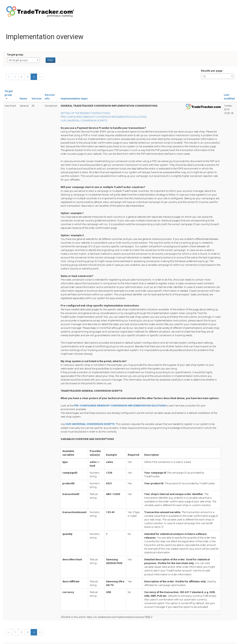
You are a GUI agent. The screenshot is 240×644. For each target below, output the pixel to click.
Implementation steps (74, 99)
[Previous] (9, 77)
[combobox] (23, 60)
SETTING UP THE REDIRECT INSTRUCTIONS (85, 113)
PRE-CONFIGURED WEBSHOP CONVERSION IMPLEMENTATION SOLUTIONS (104, 117)
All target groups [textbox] (18, 60)
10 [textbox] (204, 76)
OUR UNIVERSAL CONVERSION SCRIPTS (84, 121)
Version (37, 99)
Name (23, 99)
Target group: (15, 55)
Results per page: (212, 71)
